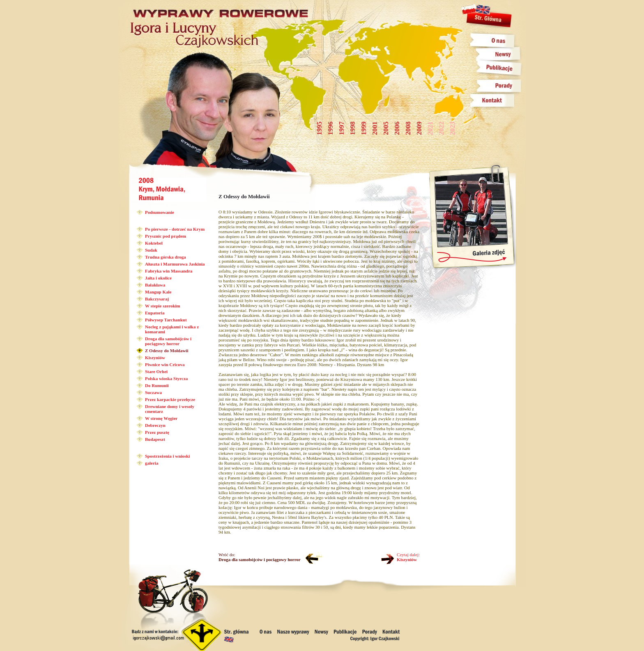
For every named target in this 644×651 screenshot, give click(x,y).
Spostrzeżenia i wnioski (167, 456)
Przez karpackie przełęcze (170, 399)
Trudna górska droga (166, 257)
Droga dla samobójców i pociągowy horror (168, 341)
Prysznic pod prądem (166, 236)
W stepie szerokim (163, 306)
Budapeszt (155, 439)
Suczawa (153, 392)
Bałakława (155, 285)
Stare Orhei (156, 371)
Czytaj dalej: (408, 557)
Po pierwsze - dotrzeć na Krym (175, 229)
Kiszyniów (155, 358)
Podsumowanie (160, 212)
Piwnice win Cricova (165, 364)
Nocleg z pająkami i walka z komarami (172, 329)
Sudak (151, 250)
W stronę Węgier (161, 418)
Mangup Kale (158, 292)
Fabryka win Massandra (169, 271)
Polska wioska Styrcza (166, 378)
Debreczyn (155, 425)
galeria (152, 463)
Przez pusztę (157, 432)
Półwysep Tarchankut (166, 320)
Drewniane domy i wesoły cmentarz (170, 409)
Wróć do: (260, 557)
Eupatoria (155, 313)
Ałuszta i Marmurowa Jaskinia (175, 264)
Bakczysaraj (157, 299)
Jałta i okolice (158, 278)
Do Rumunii (157, 385)
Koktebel (154, 243)
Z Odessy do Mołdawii (167, 351)
